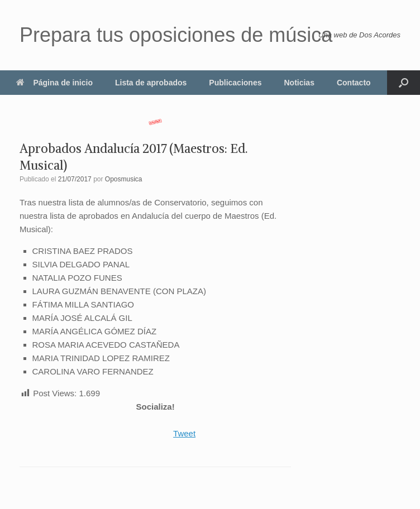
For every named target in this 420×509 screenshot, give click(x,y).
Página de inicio (54, 83)
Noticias (299, 83)
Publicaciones (235, 83)
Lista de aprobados (151, 83)
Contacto (354, 83)
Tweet (184, 433)
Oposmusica (124, 179)
